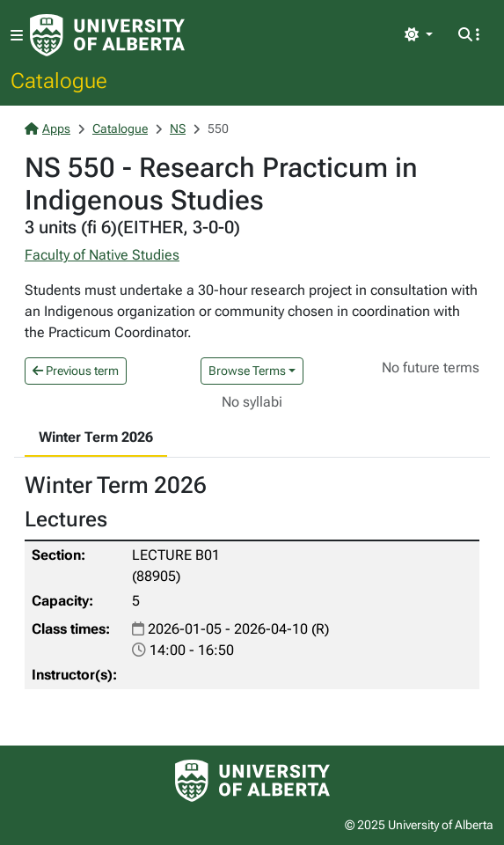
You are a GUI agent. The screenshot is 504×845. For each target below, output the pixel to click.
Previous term (76, 371)
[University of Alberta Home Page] (107, 35)
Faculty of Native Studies (102, 255)
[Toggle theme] (419, 35)
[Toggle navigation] (17, 36)
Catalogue (59, 80)
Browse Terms (247, 371)
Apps (47, 129)
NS (178, 129)
